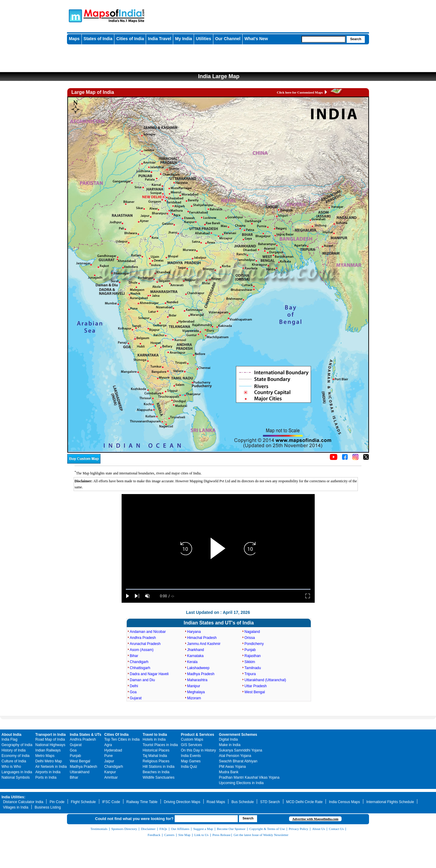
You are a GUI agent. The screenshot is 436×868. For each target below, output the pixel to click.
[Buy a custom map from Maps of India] (84, 462)
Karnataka (195, 656)
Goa (133, 692)
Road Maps (216, 802)
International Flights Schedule (390, 802)
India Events (191, 756)
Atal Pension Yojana (235, 756)
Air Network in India (51, 767)
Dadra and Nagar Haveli (149, 674)
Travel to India (155, 735)
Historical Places (156, 750)
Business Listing (48, 807)
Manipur (194, 686)
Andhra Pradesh (143, 638)
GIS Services (192, 745)
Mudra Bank (229, 772)
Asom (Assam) (142, 650)
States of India (98, 39)
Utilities (204, 39)
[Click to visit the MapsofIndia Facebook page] (345, 459)
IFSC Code (111, 802)
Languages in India (17, 772)
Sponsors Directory (124, 829)
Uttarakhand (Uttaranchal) (265, 680)
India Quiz (189, 767)
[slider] (218, 589)
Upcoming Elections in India (241, 783)
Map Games (191, 761)
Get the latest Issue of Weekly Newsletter (261, 835)
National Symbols (16, 777)
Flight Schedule (83, 802)
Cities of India (130, 39)
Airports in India (48, 772)
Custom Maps (192, 739)
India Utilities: (13, 797)
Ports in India (46, 777)
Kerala (192, 662)
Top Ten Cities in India (122, 739)
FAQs (163, 829)
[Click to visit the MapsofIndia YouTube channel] (334, 459)
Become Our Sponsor (231, 829)
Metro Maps (45, 756)
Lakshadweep (198, 668)
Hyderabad (113, 750)
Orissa (250, 638)
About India (11, 735)
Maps (74, 39)
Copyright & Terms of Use (267, 829)
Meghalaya (196, 692)
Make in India (230, 745)
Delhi (134, 686)
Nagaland (252, 632)
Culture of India (14, 761)
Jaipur (109, 761)
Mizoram (194, 698)
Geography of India (17, 745)
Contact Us (336, 829)
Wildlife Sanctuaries (159, 777)
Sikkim (250, 662)
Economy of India (16, 756)
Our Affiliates (180, 829)
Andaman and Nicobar (148, 632)
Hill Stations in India (159, 767)
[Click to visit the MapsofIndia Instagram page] (355, 459)
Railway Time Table (142, 802)
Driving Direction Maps (182, 802)
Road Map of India (50, 739)
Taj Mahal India (155, 756)
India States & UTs (85, 735)
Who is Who (11, 767)
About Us (319, 829)
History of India (14, 750)
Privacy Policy (298, 829)
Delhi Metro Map (49, 761)
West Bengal (255, 692)
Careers (169, 835)
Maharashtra (197, 680)
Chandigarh (139, 662)
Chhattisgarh (140, 668)
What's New (256, 39)
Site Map (184, 835)
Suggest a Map (203, 829)
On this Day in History (199, 750)
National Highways (50, 745)
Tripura (250, 674)
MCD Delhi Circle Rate (305, 802)
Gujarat (136, 698)
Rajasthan (253, 656)
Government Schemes (238, 735)
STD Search (270, 802)
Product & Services (198, 735)
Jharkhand (196, 650)
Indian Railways (48, 750)
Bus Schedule (243, 802)
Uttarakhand (80, 772)
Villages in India (16, 807)
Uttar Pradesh (256, 686)
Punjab (250, 650)
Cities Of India (117, 735)
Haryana (194, 632)
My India (183, 39)
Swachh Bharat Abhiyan (238, 761)
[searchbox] (323, 39)
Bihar (134, 656)
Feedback (154, 835)
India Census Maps (344, 802)
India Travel (159, 39)
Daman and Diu (142, 680)
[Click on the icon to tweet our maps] (366, 459)
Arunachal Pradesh (145, 644)
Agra (108, 745)
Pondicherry (254, 644)
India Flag (10, 739)
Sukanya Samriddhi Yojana (241, 750)
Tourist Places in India (160, 745)
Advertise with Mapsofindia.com (315, 819)
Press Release (221, 835)
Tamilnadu (253, 668)
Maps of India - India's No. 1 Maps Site (75, 15)
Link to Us (201, 835)
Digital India (229, 739)
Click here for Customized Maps (300, 92)
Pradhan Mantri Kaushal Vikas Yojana (249, 777)
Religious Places (156, 761)
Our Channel (228, 39)
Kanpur (110, 772)
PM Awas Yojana (232, 767)
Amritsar (111, 777)
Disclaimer (148, 829)
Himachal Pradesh (202, 638)
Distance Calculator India (23, 802)
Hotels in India (154, 739)
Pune (109, 756)
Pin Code (57, 802)
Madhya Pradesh (201, 674)
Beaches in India (156, 772)
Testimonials (99, 829)
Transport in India (51, 735)
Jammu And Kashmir (204, 644)
